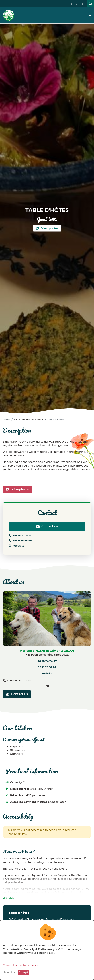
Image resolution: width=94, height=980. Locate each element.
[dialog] (47, 950)
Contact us (47, 526)
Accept (23, 972)
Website (16, 546)
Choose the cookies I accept (21, 965)
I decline (10, 972)
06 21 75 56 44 (20, 541)
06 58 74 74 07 (21, 535)
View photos (47, 228)
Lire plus (8, 898)
